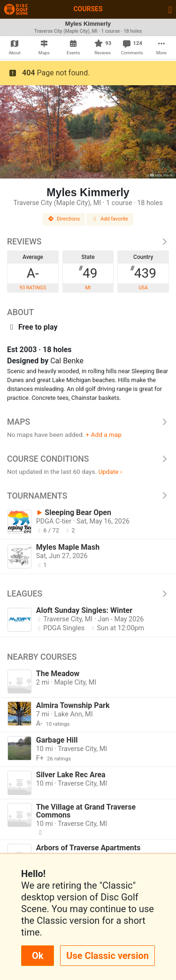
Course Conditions (88, 459)
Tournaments (88, 496)
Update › (110, 472)
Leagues (88, 594)
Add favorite (110, 219)
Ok (38, 956)
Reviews (88, 242)
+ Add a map (104, 435)
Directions (64, 219)
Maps (88, 422)
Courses (88, 9)
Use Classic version (107, 956)
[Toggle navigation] (170, 9)
